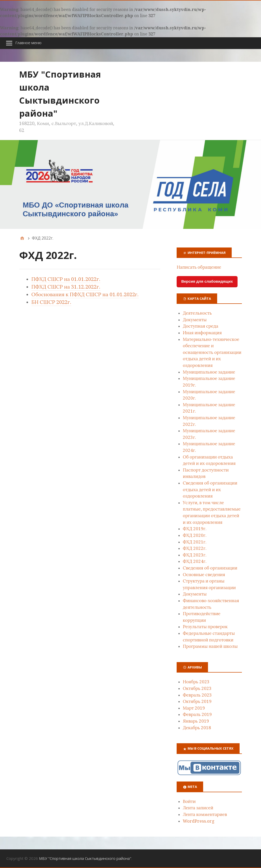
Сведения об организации (210, 568)
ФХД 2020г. (194, 535)
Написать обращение (199, 267)
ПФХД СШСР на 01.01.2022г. (66, 279)
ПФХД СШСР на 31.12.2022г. (66, 287)
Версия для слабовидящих (207, 281)
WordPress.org (199, 821)
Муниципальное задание (209, 372)
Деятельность (197, 313)
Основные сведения (204, 575)
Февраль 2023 (197, 695)
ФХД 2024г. (194, 561)
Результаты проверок (205, 627)
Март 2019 (194, 708)
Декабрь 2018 (197, 728)
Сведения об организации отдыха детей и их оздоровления (210, 489)
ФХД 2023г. (194, 555)
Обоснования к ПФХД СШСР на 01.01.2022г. (85, 294)
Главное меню (28, 43)
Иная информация (202, 333)
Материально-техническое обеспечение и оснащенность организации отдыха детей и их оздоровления (212, 352)
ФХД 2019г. (194, 529)
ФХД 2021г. (194, 542)
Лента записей (198, 808)
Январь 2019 (196, 721)
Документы (195, 320)
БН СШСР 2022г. (51, 302)
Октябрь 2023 (197, 688)
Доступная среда (200, 326)
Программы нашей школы (210, 646)
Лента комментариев (205, 814)
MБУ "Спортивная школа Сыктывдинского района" (85, 858)
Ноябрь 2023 (196, 682)
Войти (189, 801)
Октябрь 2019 (197, 701)
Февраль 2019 (197, 714)
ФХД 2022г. (194, 548)
